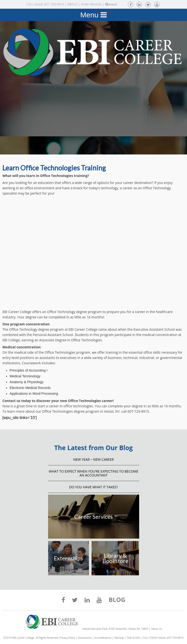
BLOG (117, 600)
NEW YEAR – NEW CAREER (93, 459)
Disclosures (85, 638)
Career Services (93, 517)
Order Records (91, 4)
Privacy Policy (67, 638)
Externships (68, 558)
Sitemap (119, 638)
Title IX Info (133, 638)
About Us (157, 629)
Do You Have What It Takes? (93, 487)
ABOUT (72, 4)
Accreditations (103, 638)
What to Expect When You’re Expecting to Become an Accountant (93, 473)
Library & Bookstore (115, 558)
